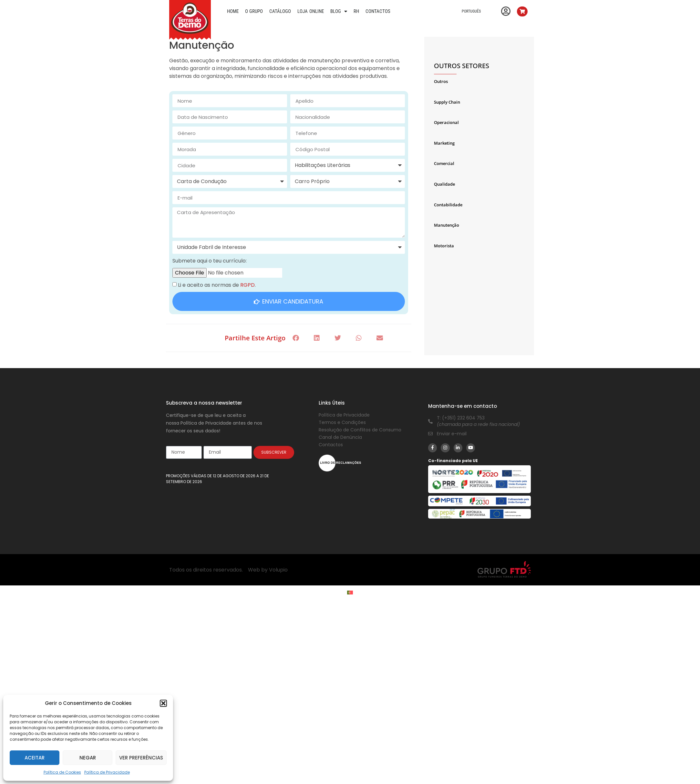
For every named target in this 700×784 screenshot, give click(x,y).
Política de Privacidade (107, 772)
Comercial (444, 163)
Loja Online (311, 11)
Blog (339, 11)
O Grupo (254, 11)
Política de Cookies (62, 772)
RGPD (247, 285)
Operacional (446, 122)
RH (356, 11)
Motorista (444, 246)
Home (233, 11)
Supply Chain (447, 102)
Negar (88, 758)
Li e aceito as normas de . (217, 285)
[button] (163, 703)
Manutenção (447, 225)
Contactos (378, 11)
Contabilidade (448, 205)
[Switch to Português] (350, 593)
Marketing (444, 143)
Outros (441, 81)
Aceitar (35, 758)
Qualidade (444, 184)
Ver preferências (141, 758)
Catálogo (280, 11)
